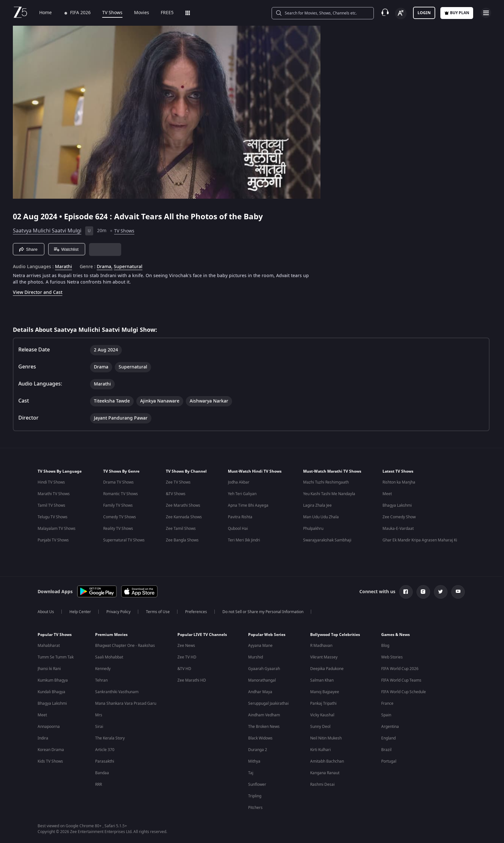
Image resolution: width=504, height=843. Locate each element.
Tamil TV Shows (51, 505)
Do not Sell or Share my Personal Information (263, 612)
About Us (46, 612)
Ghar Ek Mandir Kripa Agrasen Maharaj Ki (420, 540)
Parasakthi (105, 761)
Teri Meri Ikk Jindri (244, 540)
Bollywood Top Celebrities (335, 635)
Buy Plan (457, 13)
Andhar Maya (260, 692)
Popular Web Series (267, 635)
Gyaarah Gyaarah (264, 669)
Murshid (256, 657)
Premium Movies (111, 635)
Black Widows (260, 738)
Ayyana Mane (260, 646)
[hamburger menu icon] (486, 13)
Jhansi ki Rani (49, 669)
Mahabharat (49, 646)
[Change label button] (401, 14)
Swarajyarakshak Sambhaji (327, 540)
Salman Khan (322, 680)
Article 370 (105, 750)
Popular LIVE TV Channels (202, 635)
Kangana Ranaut (325, 773)
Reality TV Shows (118, 529)
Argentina (390, 727)
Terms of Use (158, 612)
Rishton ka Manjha (399, 482)
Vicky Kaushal (322, 715)
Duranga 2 (258, 750)
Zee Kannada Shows (184, 517)
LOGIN (424, 13)
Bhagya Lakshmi (397, 505)
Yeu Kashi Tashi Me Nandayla (329, 494)
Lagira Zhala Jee (317, 505)
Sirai (99, 727)
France (387, 703)
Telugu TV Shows (53, 517)
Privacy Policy (118, 612)
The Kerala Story (110, 738)
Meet (387, 494)
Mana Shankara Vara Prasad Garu (126, 703)
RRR (99, 784)
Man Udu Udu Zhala (321, 517)
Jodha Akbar (239, 482)
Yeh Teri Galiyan (242, 494)
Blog (385, 646)
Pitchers (255, 808)
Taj (251, 773)
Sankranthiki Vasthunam (117, 692)
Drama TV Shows (118, 482)
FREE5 (163, 13)
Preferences (196, 612)
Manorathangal (262, 680)
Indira (43, 738)
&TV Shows (176, 494)
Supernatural (128, 267)
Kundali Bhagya (51, 692)
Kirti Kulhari (320, 750)
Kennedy (103, 669)
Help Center (80, 612)
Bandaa (102, 773)
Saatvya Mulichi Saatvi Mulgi (47, 231)
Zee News (186, 646)
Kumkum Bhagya (53, 680)
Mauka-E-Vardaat (398, 529)
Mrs (99, 715)
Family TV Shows (118, 505)
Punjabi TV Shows (53, 540)
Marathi (63, 267)
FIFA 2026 (72, 13)
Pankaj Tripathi (323, 703)
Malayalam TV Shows (57, 529)
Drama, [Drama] (105, 267)
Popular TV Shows (55, 635)
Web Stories (392, 657)
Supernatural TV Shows (124, 540)
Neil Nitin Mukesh (326, 738)
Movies (137, 13)
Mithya (254, 761)
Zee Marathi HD (192, 680)
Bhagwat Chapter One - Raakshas (125, 646)
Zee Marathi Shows (183, 505)
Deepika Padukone (327, 669)
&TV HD (184, 669)
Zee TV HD (187, 657)
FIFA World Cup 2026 (400, 669)
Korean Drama (51, 750)
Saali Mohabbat (109, 657)
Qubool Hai (238, 529)
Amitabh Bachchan (327, 761)
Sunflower (257, 784)
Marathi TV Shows (54, 494)
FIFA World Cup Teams (401, 680)
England (388, 738)
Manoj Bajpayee (325, 692)
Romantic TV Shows (121, 494)
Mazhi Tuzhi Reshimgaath (326, 482)
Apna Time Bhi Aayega (248, 505)
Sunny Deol (320, 727)
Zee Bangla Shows (182, 540)
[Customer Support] (385, 13)
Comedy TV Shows (120, 517)
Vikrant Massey (324, 657)
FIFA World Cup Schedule (404, 692)
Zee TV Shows (178, 482)
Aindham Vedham (264, 715)
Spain (386, 715)
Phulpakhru (313, 529)
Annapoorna (49, 727)
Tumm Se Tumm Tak (56, 657)
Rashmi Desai (322, 784)
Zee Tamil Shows (181, 529)
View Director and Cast (38, 292)
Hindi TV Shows (51, 482)
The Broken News (264, 727)
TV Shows (108, 13)
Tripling (255, 796)
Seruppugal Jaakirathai (268, 703)
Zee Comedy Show (399, 517)
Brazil (386, 750)
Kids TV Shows (50, 761)
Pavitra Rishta (240, 517)
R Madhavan (321, 646)
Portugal (389, 761)
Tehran (101, 680)
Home (41, 13)
